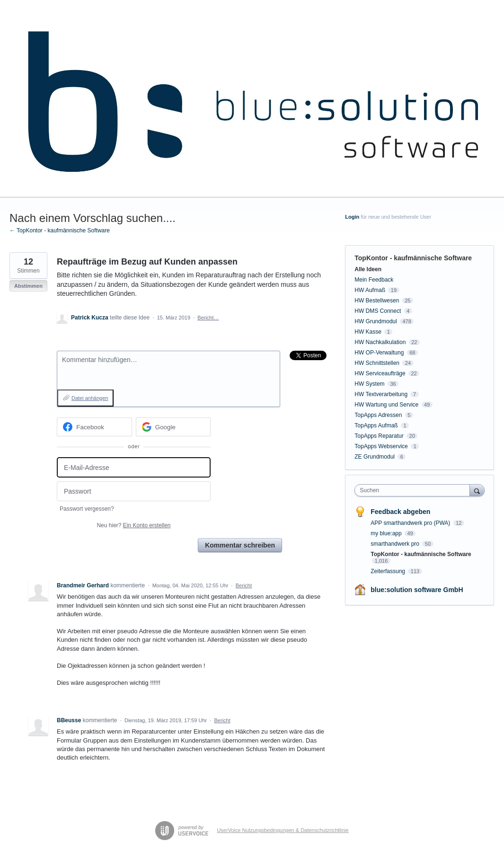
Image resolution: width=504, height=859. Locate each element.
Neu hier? (133, 525)
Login (352, 217)
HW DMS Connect (378, 311)
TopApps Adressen (378, 415)
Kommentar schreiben (240, 545)
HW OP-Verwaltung (379, 353)
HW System (369, 384)
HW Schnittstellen (377, 363)
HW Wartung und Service (386, 405)
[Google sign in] (173, 427)
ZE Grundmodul (375, 457)
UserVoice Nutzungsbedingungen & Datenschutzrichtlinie (283, 830)
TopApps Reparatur (379, 436)
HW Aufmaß (370, 290)
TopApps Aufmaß (376, 425)
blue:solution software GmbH (417, 590)
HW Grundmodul (376, 321)
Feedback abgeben (400, 512)
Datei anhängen (90, 398)
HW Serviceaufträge (380, 373)
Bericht (244, 585)
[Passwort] (134, 491)
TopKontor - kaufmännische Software (413, 258)
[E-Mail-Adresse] (134, 467)
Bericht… (208, 318)
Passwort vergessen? (87, 509)
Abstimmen (28, 286)
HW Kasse (368, 332)
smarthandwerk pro (396, 544)
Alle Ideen (368, 269)
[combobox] (414, 490)
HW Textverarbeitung (381, 394)
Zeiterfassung (389, 571)
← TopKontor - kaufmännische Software (60, 230)
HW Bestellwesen (377, 301)
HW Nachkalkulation (380, 342)
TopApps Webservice (381, 446)
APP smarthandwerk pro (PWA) (411, 523)
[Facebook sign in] (94, 427)
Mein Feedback (374, 280)
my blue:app (387, 533)
